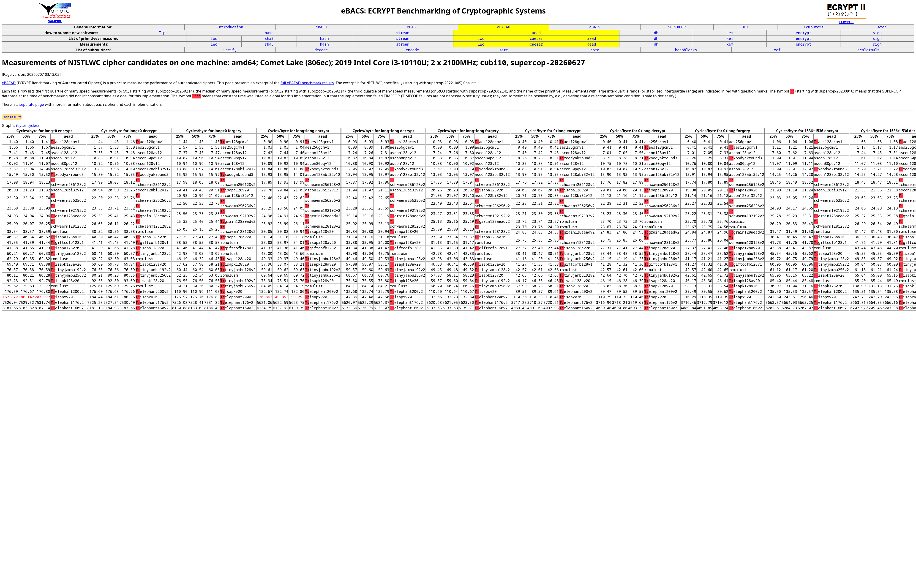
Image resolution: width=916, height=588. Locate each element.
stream (403, 33)
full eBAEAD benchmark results (307, 83)
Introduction (230, 27)
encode (412, 50)
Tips (163, 33)
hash (269, 33)
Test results (12, 117)
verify (230, 50)
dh (656, 33)
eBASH (321, 27)
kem (730, 33)
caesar (536, 38)
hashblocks (686, 50)
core (595, 50)
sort (504, 50)
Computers (814, 27)
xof (777, 50)
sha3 (269, 38)
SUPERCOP (677, 27)
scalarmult (868, 50)
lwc (214, 38)
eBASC (412, 27)
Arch (882, 27)
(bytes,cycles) (27, 125)
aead (536, 33)
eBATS (595, 27)
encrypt (803, 33)
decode (321, 50)
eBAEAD (504, 27)
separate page (31, 104)
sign (877, 33)
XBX (745, 27)
